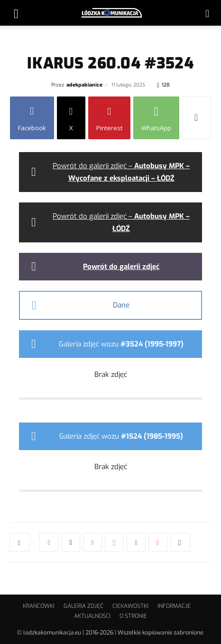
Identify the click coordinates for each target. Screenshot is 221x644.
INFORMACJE (174, 606)
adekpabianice (84, 84)
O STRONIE (133, 616)
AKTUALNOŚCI (92, 616)
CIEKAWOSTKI (130, 606)
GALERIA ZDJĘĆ (83, 606)
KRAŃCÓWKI (39, 606)
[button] (16, 13)
